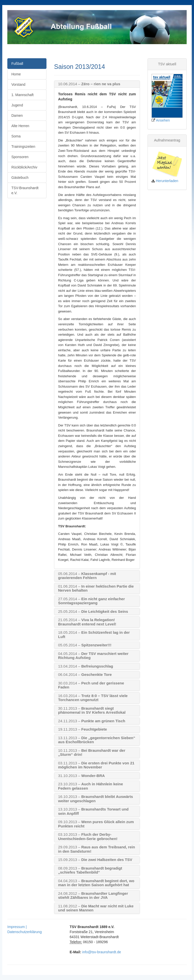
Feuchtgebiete (82, 729)
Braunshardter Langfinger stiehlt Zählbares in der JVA (93, 896)
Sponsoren (20, 157)
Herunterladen (167, 181)
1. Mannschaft (22, 95)
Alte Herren (20, 126)
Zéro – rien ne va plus (89, 84)
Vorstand (18, 84)
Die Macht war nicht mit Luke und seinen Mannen (96, 908)
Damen (17, 116)
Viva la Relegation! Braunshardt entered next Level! (87, 622)
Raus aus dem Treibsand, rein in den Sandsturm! (96, 849)
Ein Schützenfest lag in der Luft (94, 635)
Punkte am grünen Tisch (92, 721)
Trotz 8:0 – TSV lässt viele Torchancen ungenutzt (93, 698)
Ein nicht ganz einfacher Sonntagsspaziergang (91, 601)
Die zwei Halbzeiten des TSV (95, 860)
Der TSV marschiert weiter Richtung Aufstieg (93, 656)
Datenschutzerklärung (25, 932)
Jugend (17, 105)
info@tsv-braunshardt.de (102, 952)
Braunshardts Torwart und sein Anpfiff (93, 811)
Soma (16, 136)
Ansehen (163, 120)
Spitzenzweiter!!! (85, 645)
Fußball (17, 64)
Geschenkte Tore (85, 675)
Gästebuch (20, 178)
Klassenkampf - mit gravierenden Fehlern (87, 576)
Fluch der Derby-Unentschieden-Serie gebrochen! (88, 837)
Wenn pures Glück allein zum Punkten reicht (96, 824)
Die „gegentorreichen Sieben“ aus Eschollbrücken (97, 740)
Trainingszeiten (23, 147)
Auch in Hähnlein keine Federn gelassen (91, 786)
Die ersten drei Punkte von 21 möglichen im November (96, 765)
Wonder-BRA (81, 776)
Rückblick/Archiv (24, 167)
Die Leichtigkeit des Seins (93, 612)
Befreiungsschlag (86, 666)
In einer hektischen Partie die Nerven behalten (96, 588)
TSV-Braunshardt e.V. (25, 190)
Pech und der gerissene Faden (91, 685)
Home (16, 74)
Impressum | (17, 927)
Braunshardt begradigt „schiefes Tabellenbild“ (90, 870)
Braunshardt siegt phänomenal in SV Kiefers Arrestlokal (92, 711)
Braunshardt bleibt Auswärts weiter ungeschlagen (95, 799)
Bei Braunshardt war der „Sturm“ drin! (92, 753)
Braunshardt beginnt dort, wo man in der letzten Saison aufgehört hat (96, 883)
